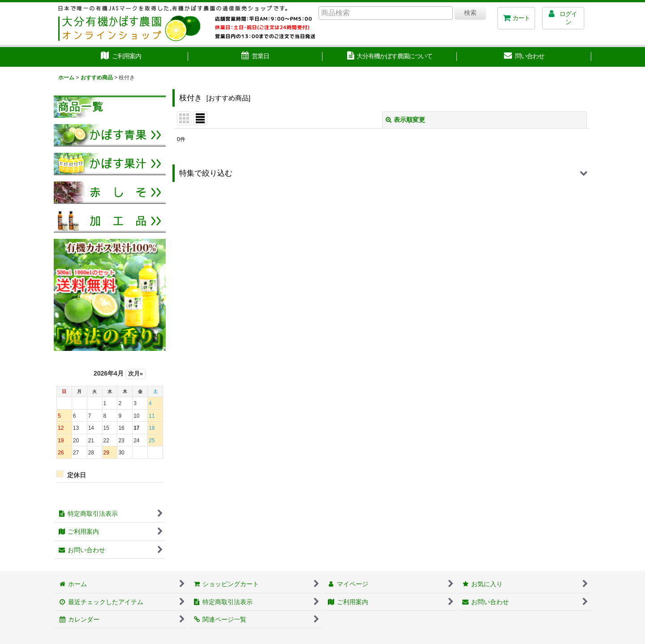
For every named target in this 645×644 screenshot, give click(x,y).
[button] (382, 173)
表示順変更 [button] (405, 120)
